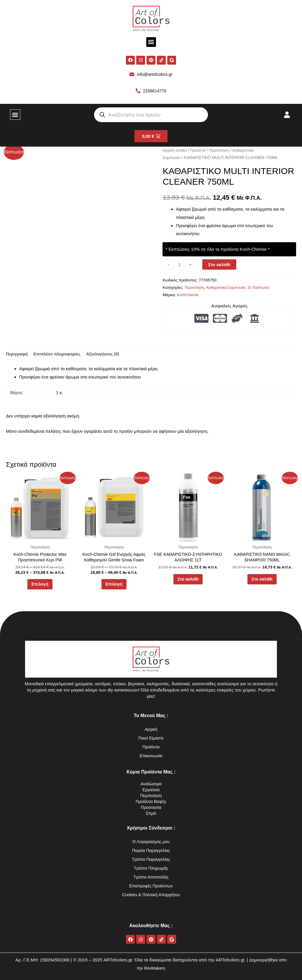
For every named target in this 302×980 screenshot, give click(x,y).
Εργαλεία (151, 790)
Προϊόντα (200, 151)
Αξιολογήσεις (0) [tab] (107, 355)
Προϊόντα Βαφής (151, 801)
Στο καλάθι (220, 265)
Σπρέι (151, 813)
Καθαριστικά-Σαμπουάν (228, 288)
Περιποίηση (222, 151)
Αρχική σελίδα (175, 151)
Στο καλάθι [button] (188, 582)
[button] (151, 42)
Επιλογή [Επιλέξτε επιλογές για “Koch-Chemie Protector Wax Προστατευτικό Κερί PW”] (40, 587)
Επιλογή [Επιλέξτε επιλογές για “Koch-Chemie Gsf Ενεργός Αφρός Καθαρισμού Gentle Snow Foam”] (114, 587)
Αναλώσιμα (151, 784)
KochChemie (188, 296)
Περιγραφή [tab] (17, 355)
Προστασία (151, 807)
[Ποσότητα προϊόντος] (179, 265)
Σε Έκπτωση (262, 288)
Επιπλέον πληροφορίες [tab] (59, 355)
